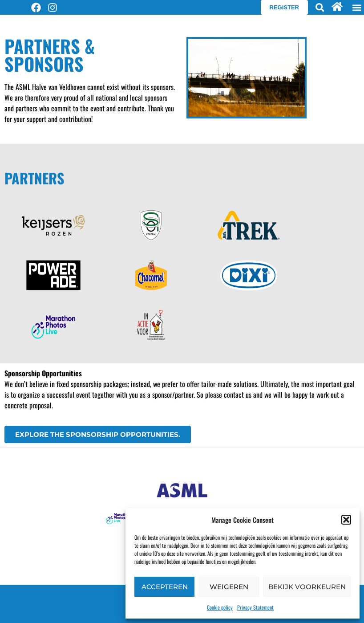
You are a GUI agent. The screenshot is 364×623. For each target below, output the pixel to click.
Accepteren (165, 587)
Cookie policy (220, 607)
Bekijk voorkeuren (307, 587)
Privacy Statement (255, 607)
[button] (346, 520)
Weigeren (229, 587)
